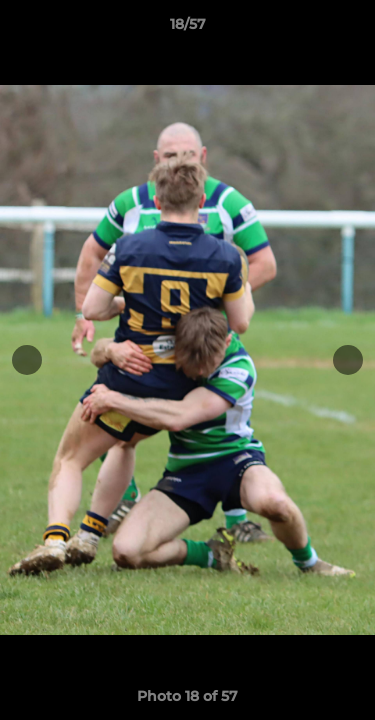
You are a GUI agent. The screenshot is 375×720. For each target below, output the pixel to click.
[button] (351, 29)
